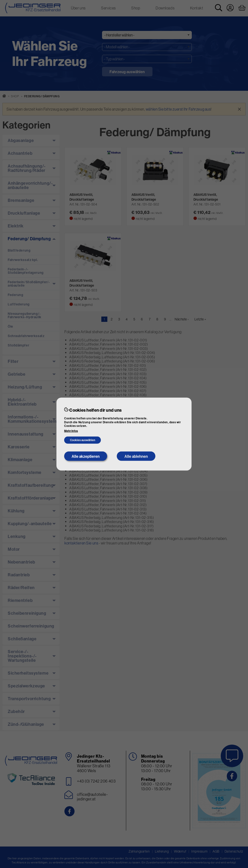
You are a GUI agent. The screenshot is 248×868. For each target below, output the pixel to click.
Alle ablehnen (136, 456)
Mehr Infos (71, 431)
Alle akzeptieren (86, 456)
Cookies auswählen (83, 440)
